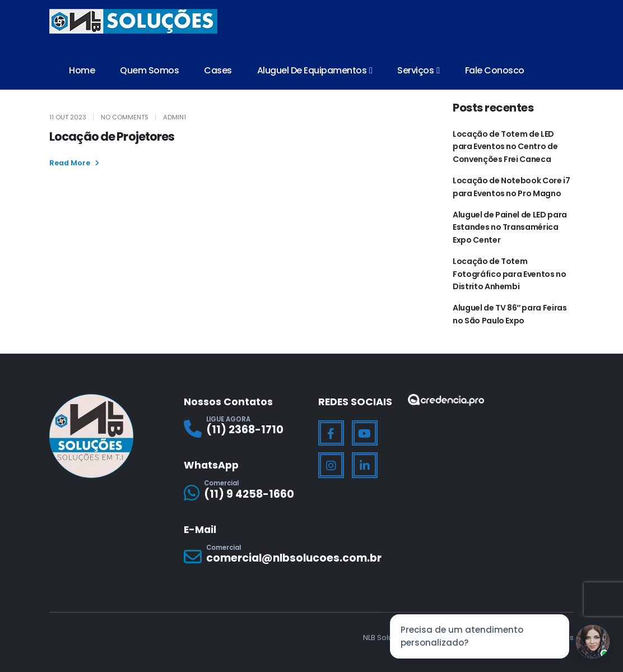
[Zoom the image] (446, 401)
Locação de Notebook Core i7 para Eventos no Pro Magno (512, 187)
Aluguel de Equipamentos (312, 70)
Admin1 (175, 117)
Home (82, 70)
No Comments (125, 117)
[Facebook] (331, 433)
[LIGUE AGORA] (244, 428)
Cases (218, 70)
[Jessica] (593, 642)
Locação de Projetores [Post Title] (112, 136)
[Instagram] (331, 465)
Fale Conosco (495, 70)
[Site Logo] (133, 21)
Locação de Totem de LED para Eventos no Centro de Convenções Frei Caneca (505, 147)
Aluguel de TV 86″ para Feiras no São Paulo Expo (510, 314)
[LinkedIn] (365, 465)
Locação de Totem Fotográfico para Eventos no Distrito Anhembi (510, 274)
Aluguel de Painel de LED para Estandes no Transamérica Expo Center (510, 227)
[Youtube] (365, 433)
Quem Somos (149, 70)
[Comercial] (244, 492)
